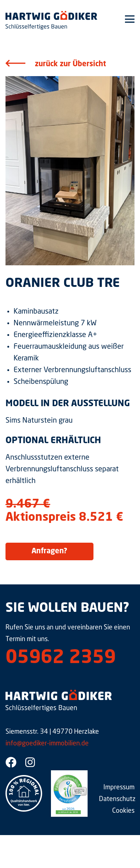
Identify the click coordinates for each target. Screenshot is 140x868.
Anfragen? (49, 551)
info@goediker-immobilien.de (47, 744)
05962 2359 (61, 658)
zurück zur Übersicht (70, 64)
